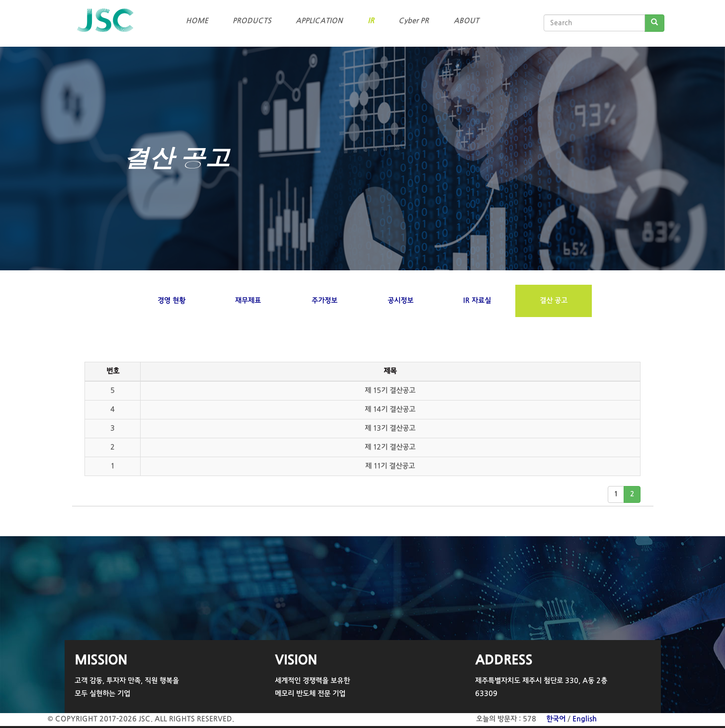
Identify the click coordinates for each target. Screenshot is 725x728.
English (585, 719)
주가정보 (324, 301)
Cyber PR (414, 20)
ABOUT (466, 20)
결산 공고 (554, 301)
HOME (197, 20)
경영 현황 (171, 301)
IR (371, 20)
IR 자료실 (477, 301)
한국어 (556, 719)
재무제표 (248, 301)
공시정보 (401, 301)
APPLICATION (319, 20)
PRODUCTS (252, 20)
